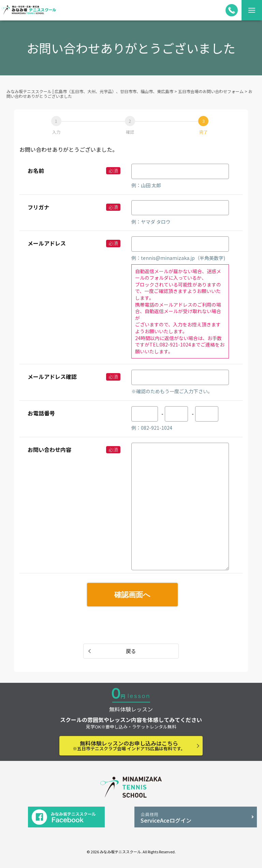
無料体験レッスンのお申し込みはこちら (129, 745)
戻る (131, 651)
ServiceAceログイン (196, 818)
